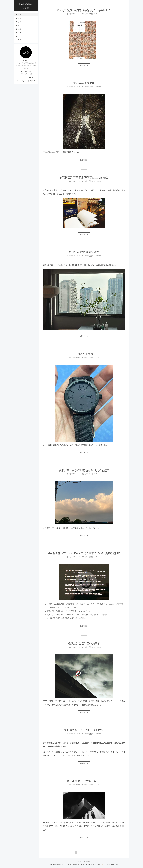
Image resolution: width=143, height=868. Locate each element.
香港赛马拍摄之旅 (84, 83)
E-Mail (31, 78)
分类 (18, 22)
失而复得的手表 (84, 354)
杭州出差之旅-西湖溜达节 (84, 252)
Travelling (20, 81)
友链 (18, 33)
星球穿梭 (31, 81)
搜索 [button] (18, 40)
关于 (18, 36)
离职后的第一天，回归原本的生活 (84, 730)
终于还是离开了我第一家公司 (84, 781)
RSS (20, 78)
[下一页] (92, 853)
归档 (18, 25)
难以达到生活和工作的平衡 (84, 643)
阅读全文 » (84, 65)
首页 (18, 15)
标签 (18, 18)
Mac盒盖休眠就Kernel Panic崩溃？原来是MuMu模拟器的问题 (84, 553)
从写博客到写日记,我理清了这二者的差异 (84, 177)
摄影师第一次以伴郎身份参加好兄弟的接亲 (84, 470)
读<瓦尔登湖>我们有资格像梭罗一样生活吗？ (84, 10)
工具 (18, 29)
